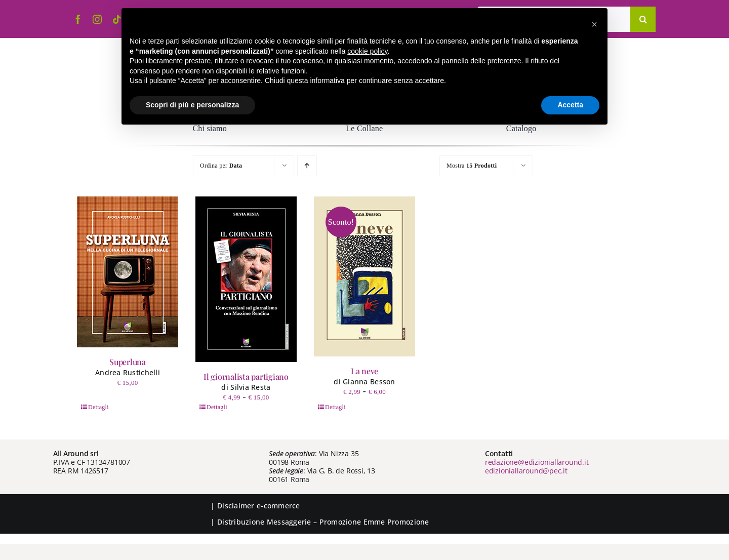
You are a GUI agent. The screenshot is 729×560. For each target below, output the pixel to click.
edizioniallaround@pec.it (526, 471)
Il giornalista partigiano (246, 376)
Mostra (472, 166)
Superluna (128, 362)
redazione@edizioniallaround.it (537, 462)
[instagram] (97, 19)
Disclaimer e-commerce (259, 506)
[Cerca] (643, 19)
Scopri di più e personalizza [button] (192, 105)
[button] (594, 24)
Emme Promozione (396, 522)
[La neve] (364, 276)
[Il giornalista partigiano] (246, 279)
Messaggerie (289, 522)
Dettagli (98, 407)
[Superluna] (128, 272)
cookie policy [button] (367, 51)
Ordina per (221, 166)
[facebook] (78, 19)
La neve (364, 371)
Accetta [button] (570, 105)
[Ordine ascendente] (307, 166)
